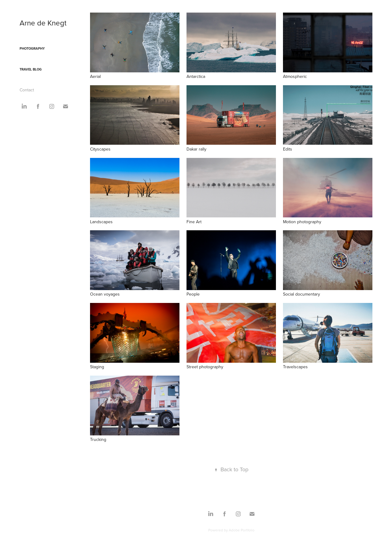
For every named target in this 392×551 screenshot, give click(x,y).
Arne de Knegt (43, 23)
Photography (32, 48)
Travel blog (31, 69)
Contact (27, 90)
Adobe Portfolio (242, 530)
